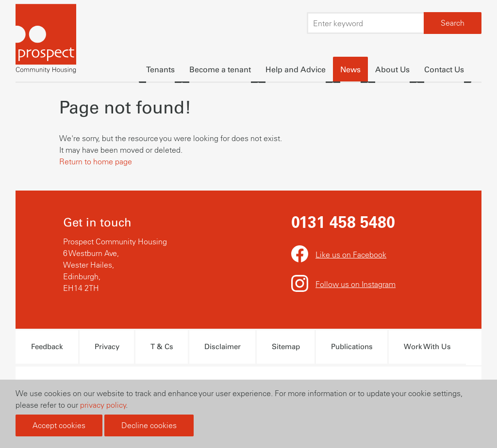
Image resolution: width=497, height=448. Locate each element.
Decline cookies (149, 425)
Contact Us (444, 70)
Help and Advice (296, 70)
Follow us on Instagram (356, 284)
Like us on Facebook (351, 255)
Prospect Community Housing (46, 40)
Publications (352, 347)
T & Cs (162, 347)
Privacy (107, 347)
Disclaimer (223, 347)
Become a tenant (220, 70)
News (350, 70)
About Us (392, 70)
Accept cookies (59, 425)
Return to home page (96, 161)
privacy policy (103, 405)
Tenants (160, 70)
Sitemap (286, 347)
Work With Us (427, 347)
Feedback (47, 347)
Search (453, 23)
